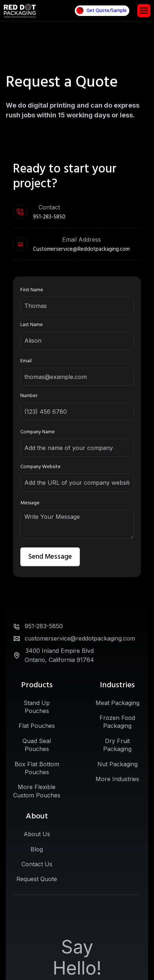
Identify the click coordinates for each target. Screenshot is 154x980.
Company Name (38, 432)
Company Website (40, 467)
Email (26, 361)
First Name (32, 290)
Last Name (32, 325)
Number (29, 396)
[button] (144, 11)
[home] (20, 11)
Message (30, 503)
